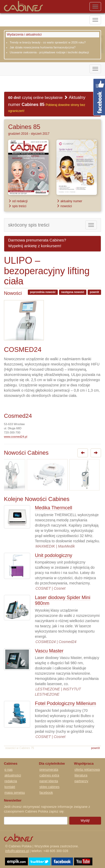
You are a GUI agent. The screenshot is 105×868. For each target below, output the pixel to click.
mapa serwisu (15, 793)
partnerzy (82, 781)
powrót (94, 292)
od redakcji (18, 201)
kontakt (10, 787)
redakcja (11, 781)
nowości (64, 206)
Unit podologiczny (54, 555)
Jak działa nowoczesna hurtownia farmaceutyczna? (43, 47)
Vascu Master (49, 651)
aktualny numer (69, 201)
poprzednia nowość (43, 292)
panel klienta (49, 781)
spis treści (17, 206)
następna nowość (73, 292)
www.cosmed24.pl (16, 437)
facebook (46, 793)
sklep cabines (49, 787)
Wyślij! (85, 821)
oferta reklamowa (87, 770)
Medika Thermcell (54, 508)
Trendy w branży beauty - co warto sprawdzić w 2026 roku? (48, 42)
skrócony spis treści (29, 225)
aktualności (13, 775)
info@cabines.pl (17, 851)
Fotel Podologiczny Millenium (65, 703)
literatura (81, 775)
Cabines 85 (24, 127)
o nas (9, 770)
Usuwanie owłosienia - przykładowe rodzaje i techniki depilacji (49, 52)
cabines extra (49, 775)
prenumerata (49, 770)
